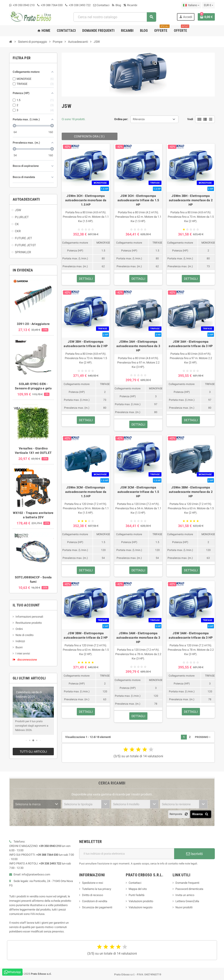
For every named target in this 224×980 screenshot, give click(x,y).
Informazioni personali (29, 617)
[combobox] (115, 17)
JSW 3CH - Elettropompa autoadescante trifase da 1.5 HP (138, 200)
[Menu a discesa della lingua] (191, 5)
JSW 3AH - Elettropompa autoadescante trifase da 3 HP (191, 344)
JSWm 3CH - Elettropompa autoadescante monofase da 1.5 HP (86, 200)
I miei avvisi (23, 653)
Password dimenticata (189, 889)
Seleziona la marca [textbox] (28, 804)
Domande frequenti (187, 883)
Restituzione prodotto (29, 623)
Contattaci (101, 5)
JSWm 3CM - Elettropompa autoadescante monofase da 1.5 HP (86, 492)
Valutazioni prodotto (141, 901)
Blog (116, 5)
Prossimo (203, 737)
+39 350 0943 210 (24, 5)
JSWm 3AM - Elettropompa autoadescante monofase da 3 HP (138, 638)
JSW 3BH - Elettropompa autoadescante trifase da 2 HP (86, 344)
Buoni (19, 647)
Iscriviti (194, 854)
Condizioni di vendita (95, 901)
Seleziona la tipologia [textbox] (78, 804)
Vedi (190, 119)
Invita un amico (185, 895)
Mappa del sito (138, 889)
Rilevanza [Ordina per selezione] (139, 119)
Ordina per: (121, 119)
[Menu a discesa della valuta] (208, 5)
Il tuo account (26, 605)
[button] (26, 740)
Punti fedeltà (136, 895)
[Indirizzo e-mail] (127, 854)
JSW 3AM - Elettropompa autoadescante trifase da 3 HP (191, 635)
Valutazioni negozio (141, 907)
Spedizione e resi (93, 883)
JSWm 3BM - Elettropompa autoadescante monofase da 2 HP (191, 492)
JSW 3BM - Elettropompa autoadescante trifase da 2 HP (86, 635)
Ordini (19, 629)
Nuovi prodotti (184, 907)
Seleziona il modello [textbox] (126, 804)
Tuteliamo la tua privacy (97, 889)
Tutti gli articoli (33, 752)
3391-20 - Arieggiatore (33, 324)
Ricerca (201, 814)
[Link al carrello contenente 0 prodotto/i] (206, 17)
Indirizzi (20, 641)
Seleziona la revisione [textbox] (176, 804)
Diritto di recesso (93, 895)
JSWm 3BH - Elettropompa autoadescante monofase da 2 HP (191, 200)
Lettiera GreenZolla (187, 901)
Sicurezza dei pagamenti (97, 907)
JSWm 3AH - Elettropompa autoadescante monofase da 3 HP (138, 346)
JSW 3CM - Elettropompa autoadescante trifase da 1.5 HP (138, 492)
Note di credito (24, 635)
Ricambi (130, 5)
